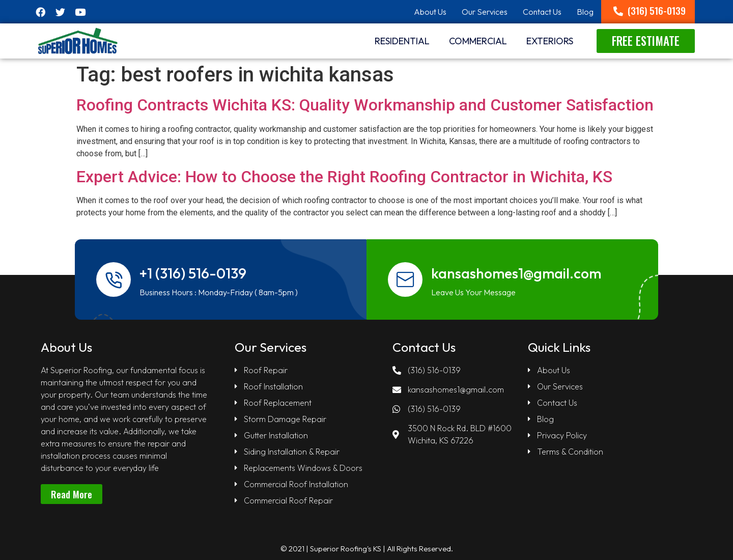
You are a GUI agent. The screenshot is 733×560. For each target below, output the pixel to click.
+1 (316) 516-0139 (193, 273)
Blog (585, 12)
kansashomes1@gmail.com (517, 273)
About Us (430, 12)
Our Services (485, 12)
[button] (650, 11)
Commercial (478, 41)
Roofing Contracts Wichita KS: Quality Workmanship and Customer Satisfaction (365, 105)
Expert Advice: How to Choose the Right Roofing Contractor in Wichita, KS (344, 177)
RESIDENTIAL (402, 41)
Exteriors (550, 41)
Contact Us (542, 12)
